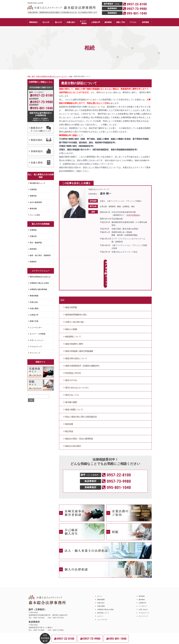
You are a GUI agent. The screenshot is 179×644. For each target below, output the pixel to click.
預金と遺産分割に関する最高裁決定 (81, 395)
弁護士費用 (34, 308)
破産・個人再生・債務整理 (40, 255)
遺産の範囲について (74, 388)
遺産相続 (33, 249)
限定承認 (69, 409)
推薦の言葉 (34, 321)
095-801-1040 (43, 108)
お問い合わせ (143, 588)
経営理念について (103, 591)
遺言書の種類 (71, 380)
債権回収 (33, 196)
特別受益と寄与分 (73, 351)
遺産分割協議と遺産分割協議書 (79, 329)
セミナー (100, 594)
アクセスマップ (36, 347)
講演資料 (142, 574)
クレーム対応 (35, 215)
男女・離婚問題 (36, 243)
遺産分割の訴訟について (76, 336)
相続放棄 (69, 402)
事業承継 (33, 209)
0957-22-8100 (43, 95)
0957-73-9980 (43, 102)
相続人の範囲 (71, 307)
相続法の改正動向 (73, 424)
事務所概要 (34, 296)
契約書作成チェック (38, 183)
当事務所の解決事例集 (38, 289)
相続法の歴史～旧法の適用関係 (79, 417)
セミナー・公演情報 (38, 334)
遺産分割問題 (71, 285)
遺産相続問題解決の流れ (76, 293)
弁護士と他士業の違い (75, 300)
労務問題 (33, 189)
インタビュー (143, 584)
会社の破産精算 (36, 202)
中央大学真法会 (133, 215)
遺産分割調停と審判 (74, 322)
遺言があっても (72, 373)
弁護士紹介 (34, 302)
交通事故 (33, 230)
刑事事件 (33, 262)
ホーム (99, 574)
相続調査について (73, 315)
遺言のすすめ (71, 358)
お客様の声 (34, 315)
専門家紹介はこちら (105, 263)
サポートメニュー (37, 340)
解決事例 (142, 578)
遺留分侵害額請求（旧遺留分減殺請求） (83, 344)
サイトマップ (35, 353)
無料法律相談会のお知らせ (40, 277)
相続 (62, 278)
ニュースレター (36, 327)
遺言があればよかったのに (77, 366)
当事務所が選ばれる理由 (39, 283)
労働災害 (33, 236)
